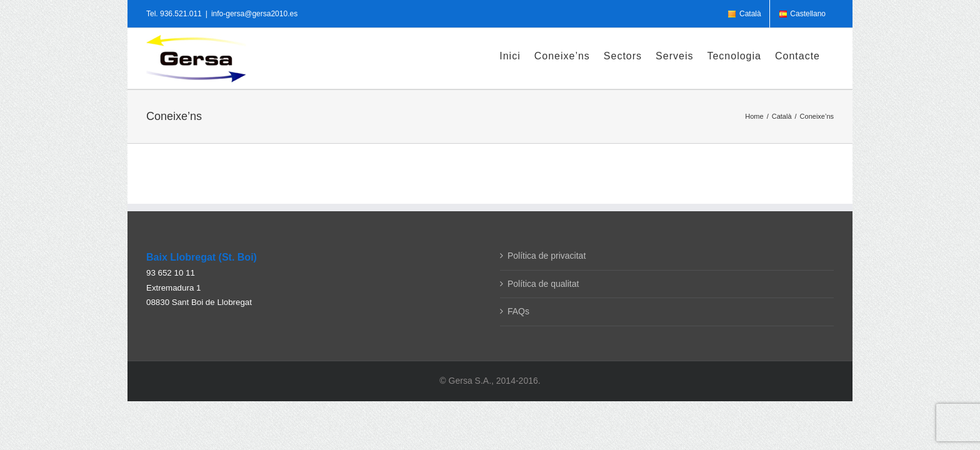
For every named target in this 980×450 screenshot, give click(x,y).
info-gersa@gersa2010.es (254, 14)
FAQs (518, 311)
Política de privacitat (547, 256)
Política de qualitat (543, 284)
